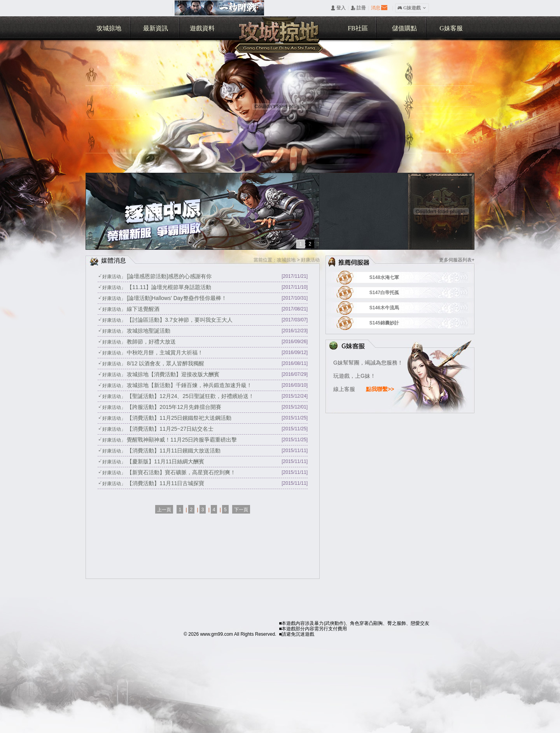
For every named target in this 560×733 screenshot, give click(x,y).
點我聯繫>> (380, 389)
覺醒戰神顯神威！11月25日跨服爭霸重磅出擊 (182, 440)
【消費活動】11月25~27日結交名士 (170, 429)
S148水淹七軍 (394, 277)
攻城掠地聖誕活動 (149, 331)
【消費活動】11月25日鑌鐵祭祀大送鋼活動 (179, 418)
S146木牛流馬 (394, 308)
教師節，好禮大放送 (151, 342)
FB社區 (358, 28)
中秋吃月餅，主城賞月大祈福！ (165, 352)
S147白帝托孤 (394, 293)
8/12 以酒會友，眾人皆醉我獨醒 (165, 363)
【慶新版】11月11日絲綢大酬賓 (165, 461)
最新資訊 (156, 28)
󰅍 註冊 (358, 8)
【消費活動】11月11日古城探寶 (165, 483)
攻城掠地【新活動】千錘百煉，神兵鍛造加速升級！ (189, 385)
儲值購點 (404, 28)
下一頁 (241, 510)
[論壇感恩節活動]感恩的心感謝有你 (169, 276)
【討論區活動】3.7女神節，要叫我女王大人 (179, 320)
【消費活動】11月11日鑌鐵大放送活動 (174, 451)
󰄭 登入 (338, 8)
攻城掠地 (109, 28)
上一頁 (164, 510)
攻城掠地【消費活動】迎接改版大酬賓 (173, 374)
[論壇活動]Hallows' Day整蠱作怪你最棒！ (177, 298)
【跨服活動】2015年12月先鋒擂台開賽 (174, 407)
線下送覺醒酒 (143, 309)
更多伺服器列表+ (457, 260)
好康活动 (310, 260)
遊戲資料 (202, 28)
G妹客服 (451, 28)
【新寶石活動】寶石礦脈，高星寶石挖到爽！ (181, 472)
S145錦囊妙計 (394, 323)
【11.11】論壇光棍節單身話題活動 (169, 287)
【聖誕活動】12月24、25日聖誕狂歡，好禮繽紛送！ (190, 396)
